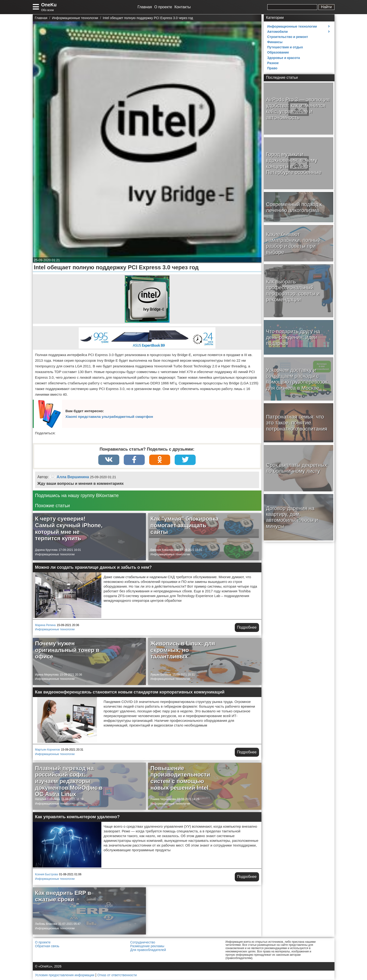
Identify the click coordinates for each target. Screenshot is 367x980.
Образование (278, 52)
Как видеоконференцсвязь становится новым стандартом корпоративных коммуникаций (130, 692)
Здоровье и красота (284, 58)
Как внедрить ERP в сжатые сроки (63, 896)
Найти (326, 7)
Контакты (183, 7)
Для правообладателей (148, 950)
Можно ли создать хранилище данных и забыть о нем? (93, 568)
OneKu (49, 5)
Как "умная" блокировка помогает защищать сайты (184, 525)
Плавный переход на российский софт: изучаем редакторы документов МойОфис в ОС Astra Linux (69, 781)
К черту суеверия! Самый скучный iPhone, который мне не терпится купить (69, 529)
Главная (145, 7)
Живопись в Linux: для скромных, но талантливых (183, 650)
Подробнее (247, 628)
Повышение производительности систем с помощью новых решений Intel (180, 778)
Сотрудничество (143, 942)
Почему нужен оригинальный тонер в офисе (67, 650)
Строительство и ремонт (288, 37)
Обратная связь (47, 946)
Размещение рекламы (147, 946)
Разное (273, 63)
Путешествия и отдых (285, 47)
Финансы (275, 42)
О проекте (163, 7)
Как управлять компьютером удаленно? (77, 817)
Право (272, 68)
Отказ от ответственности (117, 975)
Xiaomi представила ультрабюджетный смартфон (109, 417)
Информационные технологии (55, 554)
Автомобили (278, 32)
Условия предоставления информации (65, 975)
